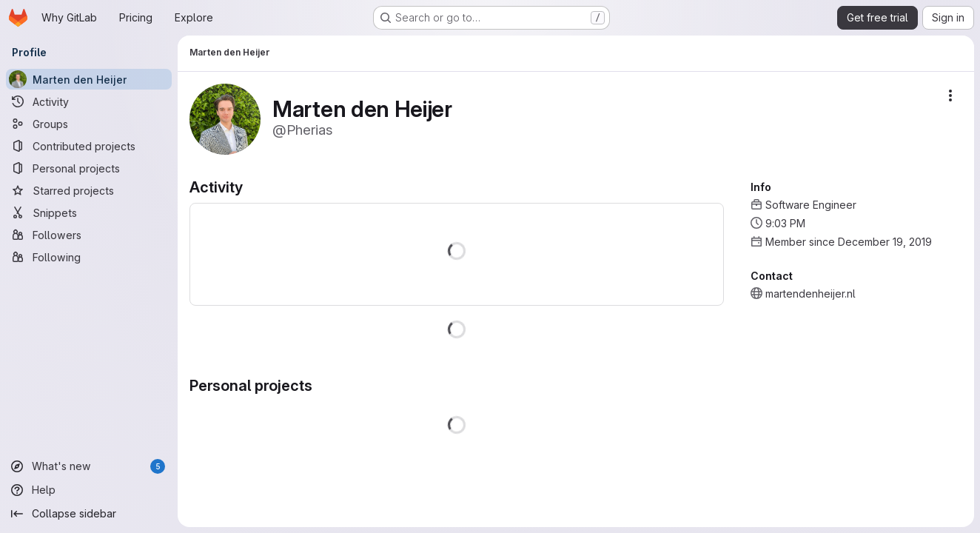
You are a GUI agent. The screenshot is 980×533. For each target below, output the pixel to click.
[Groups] (89, 124)
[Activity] (89, 101)
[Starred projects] (89, 190)
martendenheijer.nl (810, 294)
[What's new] (89, 466)
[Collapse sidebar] (89, 514)
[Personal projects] (89, 168)
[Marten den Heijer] (89, 79)
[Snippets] (89, 212)
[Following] (89, 257)
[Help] (89, 490)
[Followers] (89, 235)
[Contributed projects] (89, 146)
